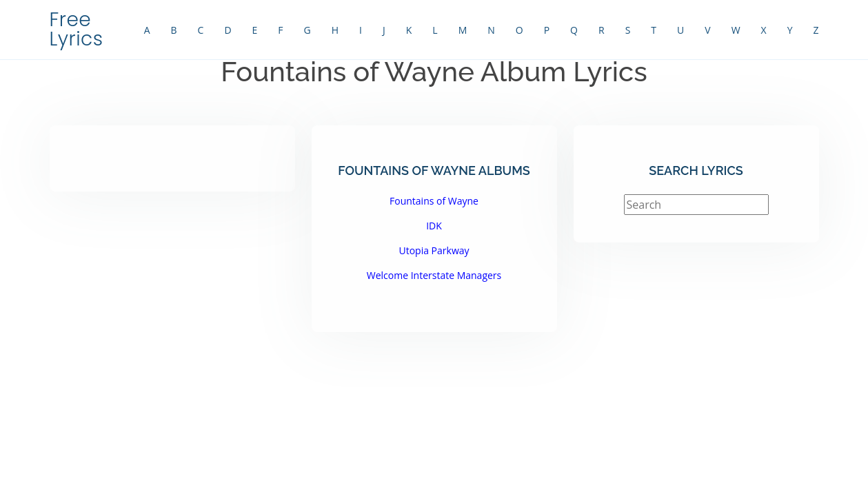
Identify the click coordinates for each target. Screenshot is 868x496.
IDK (434, 226)
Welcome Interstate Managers (434, 275)
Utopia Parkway (434, 250)
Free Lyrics (77, 29)
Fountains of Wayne (434, 201)
